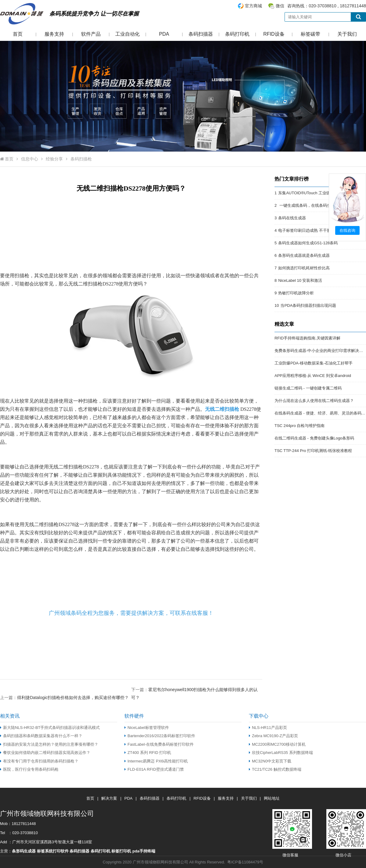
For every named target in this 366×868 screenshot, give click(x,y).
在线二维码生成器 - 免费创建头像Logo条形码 (314, 438)
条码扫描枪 (81, 159)
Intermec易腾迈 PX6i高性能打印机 (156, 761)
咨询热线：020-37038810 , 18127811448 (302, 6)
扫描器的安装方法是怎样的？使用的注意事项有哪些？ (49, 744)
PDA (164, 34)
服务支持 (54, 34)
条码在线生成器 (292, 218)
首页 (18, 34)
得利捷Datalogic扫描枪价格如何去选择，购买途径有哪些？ (73, 698)
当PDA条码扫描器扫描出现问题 (308, 305)
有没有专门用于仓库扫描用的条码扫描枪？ (39, 761)
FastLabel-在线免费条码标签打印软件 (159, 744)
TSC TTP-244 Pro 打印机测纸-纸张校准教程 (313, 451)
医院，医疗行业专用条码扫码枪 (29, 769)
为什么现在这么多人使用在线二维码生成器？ (314, 401)
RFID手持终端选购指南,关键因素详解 (307, 338)
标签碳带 (310, 34)
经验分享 (54, 159)
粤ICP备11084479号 (245, 862)
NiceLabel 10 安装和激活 (300, 280)
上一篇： (64, 697)
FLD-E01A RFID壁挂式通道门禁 (154, 769)
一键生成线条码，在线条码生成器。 (310, 205)
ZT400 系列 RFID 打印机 (148, 753)
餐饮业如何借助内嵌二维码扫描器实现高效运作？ (45, 753)
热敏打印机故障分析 (296, 293)
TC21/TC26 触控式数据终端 (275, 769)
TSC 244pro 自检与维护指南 (300, 426)
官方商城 (253, 6)
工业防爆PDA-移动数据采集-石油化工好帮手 (314, 363)
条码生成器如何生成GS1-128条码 (308, 243)
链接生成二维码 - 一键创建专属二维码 (308, 388)
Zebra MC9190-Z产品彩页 (273, 736)
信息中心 (30, 159)
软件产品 (91, 34)
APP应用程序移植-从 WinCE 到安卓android (313, 376)
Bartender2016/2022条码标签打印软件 (160, 736)
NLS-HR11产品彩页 (268, 728)
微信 (280, 6)
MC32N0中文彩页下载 (270, 761)
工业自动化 (127, 34)
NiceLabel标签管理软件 (147, 728)
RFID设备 (274, 34)
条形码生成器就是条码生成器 (304, 255)
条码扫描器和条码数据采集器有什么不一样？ (41, 736)
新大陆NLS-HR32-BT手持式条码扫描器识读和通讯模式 (50, 728)
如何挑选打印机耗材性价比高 (304, 268)
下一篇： (194, 689)
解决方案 (109, 798)
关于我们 (347, 34)
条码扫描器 (201, 34)
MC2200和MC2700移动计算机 (277, 744)
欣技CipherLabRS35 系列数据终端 (281, 753)
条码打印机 (237, 34)
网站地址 (272, 798)
